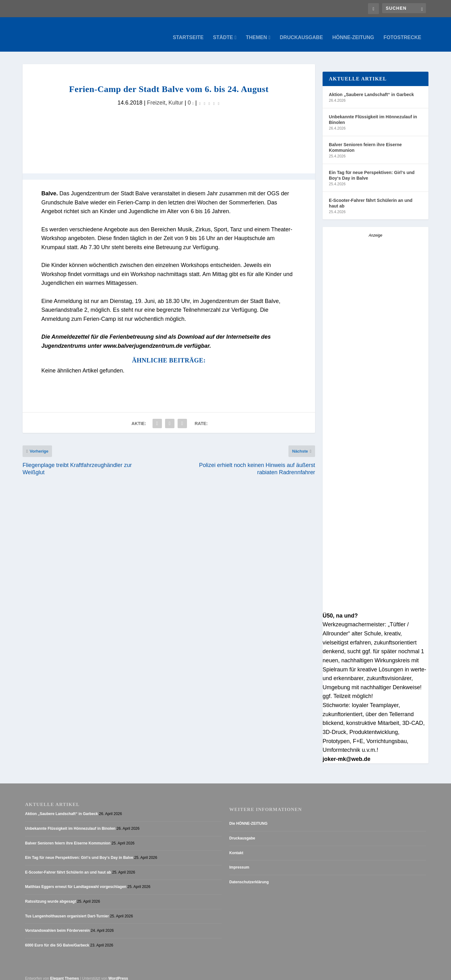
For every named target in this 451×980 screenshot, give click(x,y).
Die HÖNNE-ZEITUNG (248, 817)
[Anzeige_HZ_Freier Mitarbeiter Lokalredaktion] (376, 491)
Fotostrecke (402, 31)
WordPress (118, 972)
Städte (223, 31)
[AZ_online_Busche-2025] (376, 338)
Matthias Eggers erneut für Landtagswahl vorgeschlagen (76, 880)
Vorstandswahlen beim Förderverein (57, 924)
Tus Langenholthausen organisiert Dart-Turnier (67, 910)
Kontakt (236, 847)
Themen (257, 31)
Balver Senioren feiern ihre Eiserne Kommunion (365, 141)
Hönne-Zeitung (353, 31)
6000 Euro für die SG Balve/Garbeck (57, 939)
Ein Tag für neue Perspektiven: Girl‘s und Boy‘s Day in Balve (372, 169)
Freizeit (156, 96)
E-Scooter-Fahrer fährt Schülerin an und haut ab (371, 197)
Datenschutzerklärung (249, 876)
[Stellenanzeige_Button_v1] (376, 601)
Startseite (188, 31)
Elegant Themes (65, 972)
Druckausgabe (301, 31)
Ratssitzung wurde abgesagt (51, 895)
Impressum (239, 861)
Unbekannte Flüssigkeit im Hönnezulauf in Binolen (373, 113)
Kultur (176, 96)
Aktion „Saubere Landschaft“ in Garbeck (371, 88)
